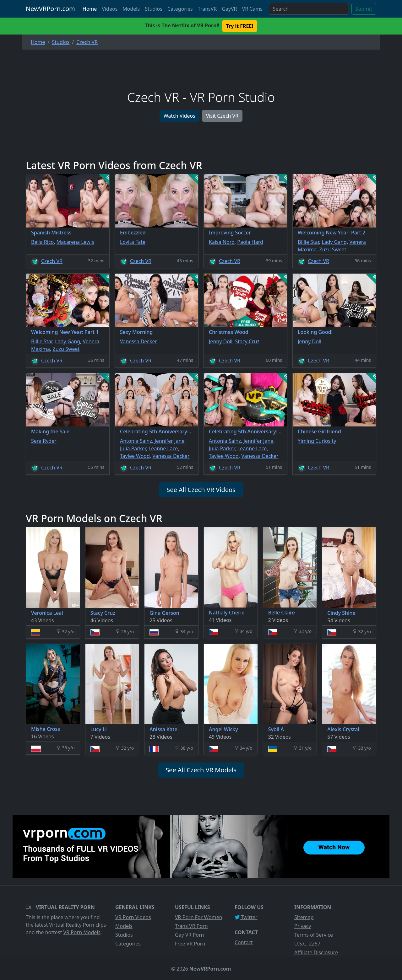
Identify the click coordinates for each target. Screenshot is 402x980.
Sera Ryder (44, 441)
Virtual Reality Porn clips (77, 925)
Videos (110, 9)
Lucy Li (99, 729)
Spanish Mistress (51, 233)
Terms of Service (314, 935)
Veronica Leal (47, 613)
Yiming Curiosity (317, 441)
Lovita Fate (133, 242)
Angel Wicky (223, 729)
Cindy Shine (341, 613)
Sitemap (304, 917)
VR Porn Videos (133, 917)
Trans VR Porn (191, 926)
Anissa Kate (163, 729)
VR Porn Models (82, 932)
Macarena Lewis (75, 242)
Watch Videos (179, 116)
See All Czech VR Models (201, 770)
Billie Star (308, 242)
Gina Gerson (164, 613)
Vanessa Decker (139, 341)
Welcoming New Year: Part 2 (331, 233)
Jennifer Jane (169, 441)
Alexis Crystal (343, 729)
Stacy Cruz (247, 341)
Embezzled (133, 233)
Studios (154, 9)
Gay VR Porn (190, 935)
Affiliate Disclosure (316, 952)
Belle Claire (282, 613)
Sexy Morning (136, 332)
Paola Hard (250, 242)
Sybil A (276, 729)
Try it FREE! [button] (240, 26)
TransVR (207, 9)
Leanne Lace (163, 448)
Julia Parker (133, 448)
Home (90, 9)
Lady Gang (334, 242)
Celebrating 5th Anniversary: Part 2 (162, 431)
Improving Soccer (230, 233)
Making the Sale (50, 431)
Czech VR (52, 261)
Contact (244, 942)
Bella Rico (42, 242)
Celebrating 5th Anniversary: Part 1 (251, 431)
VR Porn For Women (199, 917)
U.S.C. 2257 (307, 944)
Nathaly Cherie (227, 613)
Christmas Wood (229, 332)
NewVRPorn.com (50, 9)
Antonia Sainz (136, 441)
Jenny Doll (221, 341)
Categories (180, 9)
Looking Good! (315, 332)
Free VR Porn (190, 944)
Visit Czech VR (222, 116)
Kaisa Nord (222, 242)
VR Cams (252, 9)
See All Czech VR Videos (201, 490)
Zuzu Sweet (333, 249)
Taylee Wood (135, 456)
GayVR (229, 9)
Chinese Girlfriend (319, 431)
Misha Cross (46, 729)
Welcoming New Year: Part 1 (65, 332)
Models (131, 9)
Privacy (303, 926)
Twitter (246, 917)
